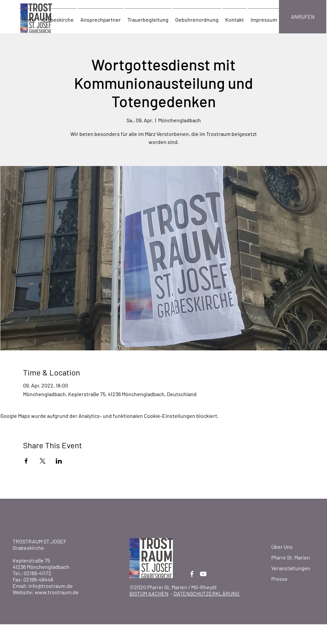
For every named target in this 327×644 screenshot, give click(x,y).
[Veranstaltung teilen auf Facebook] (26, 461)
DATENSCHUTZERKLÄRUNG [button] (207, 593)
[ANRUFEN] (303, 17)
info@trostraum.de (51, 586)
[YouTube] (203, 574)
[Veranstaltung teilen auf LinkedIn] (59, 461)
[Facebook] (192, 574)
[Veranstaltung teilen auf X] (43, 461)
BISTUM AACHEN (149, 593)
